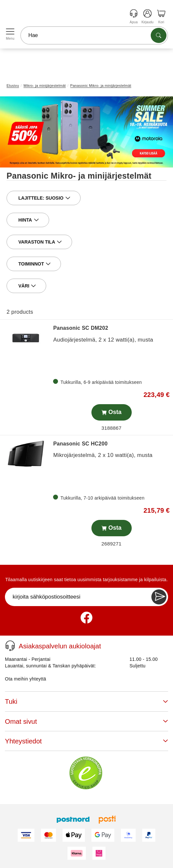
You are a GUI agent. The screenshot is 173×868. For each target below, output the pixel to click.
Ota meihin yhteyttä (26, 679)
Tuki (86, 701)
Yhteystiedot (86, 741)
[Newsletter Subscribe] (159, 597)
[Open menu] (10, 32)
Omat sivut (86, 721)
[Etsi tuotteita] (159, 35)
